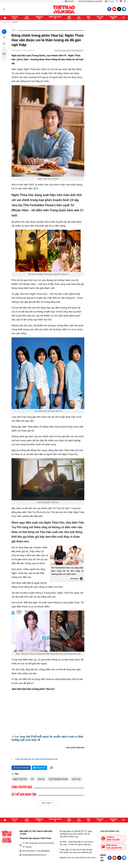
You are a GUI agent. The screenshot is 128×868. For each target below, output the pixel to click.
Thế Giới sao (100, 18)
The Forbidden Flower (58, 779)
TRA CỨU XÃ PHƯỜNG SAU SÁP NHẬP (90, 1)
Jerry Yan (76, 779)
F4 (32, 779)
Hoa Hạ (41, 779)
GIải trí (88, 18)
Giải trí (15, 22)
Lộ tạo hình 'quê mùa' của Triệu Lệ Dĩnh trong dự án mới (36, 759)
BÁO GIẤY (71, 1)
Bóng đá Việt (39, 18)
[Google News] (69, 51)
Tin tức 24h (14, 18)
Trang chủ (6, 22)
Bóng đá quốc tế (55, 18)
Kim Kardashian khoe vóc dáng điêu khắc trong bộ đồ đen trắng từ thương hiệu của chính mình (67, 571)
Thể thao (27, 18)
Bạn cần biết (114, 18)
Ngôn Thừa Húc (20, 779)
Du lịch (79, 18)
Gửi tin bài (109, 1)
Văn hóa (69, 18)
